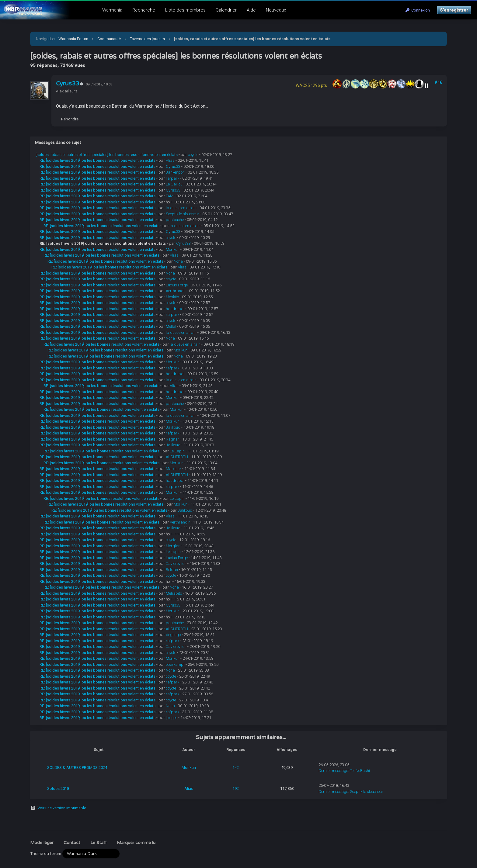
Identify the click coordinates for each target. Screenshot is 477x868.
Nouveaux (276, 10)
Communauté (109, 39)
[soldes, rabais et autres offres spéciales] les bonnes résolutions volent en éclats (107, 155)
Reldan (172, 570)
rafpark (172, 178)
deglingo (173, 635)
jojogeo (172, 718)
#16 (438, 82)
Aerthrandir (176, 291)
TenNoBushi (360, 771)
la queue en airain (181, 208)
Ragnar (172, 439)
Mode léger (42, 843)
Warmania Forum (73, 39)
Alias (170, 160)
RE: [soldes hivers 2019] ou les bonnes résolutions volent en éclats (97, 160)
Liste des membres (185, 10)
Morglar (173, 546)
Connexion (418, 10)
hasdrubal (175, 309)
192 (236, 788)
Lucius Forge (177, 285)
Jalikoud (173, 427)
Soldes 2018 (58, 788)
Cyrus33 (68, 84)
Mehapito (174, 593)
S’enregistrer (454, 10)
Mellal (171, 326)
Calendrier (226, 10)
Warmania (112, 10)
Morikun (173, 249)
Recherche (144, 10)
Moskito (172, 297)
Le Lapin (177, 451)
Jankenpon (175, 172)
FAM (170, 196)
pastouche (175, 220)
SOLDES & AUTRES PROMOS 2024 (77, 768)
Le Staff (99, 843)
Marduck (174, 469)
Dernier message (333, 771)
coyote (193, 155)
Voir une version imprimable (62, 808)
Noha (178, 261)
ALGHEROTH (177, 457)
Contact (72, 843)
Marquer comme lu (136, 843)
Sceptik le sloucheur (183, 214)
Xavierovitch (176, 564)
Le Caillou (174, 184)
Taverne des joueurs (147, 39)
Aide (251, 10)
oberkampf (175, 664)
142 (236, 768)
